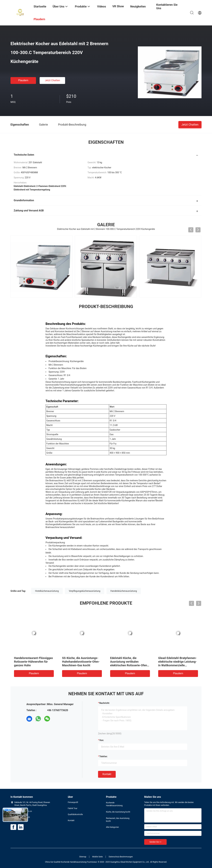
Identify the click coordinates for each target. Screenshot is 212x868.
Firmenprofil (73, 802)
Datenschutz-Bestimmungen (121, 857)
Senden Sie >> (155, 842)
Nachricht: (104, 703)
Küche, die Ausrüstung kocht (118, 812)
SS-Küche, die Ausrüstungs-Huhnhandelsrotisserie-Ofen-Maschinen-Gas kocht (81, 662)
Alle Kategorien (112, 827)
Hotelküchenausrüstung (47, 591)
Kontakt (107, 774)
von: (102, 740)
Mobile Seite (98, 857)
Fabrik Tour (73, 808)
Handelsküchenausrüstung (124, 591)
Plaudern (23, 80)
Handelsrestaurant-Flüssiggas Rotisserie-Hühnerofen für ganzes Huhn (33, 662)
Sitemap (83, 857)
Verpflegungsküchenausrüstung (85, 591)
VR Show (118, 6)
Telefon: (103, 756)
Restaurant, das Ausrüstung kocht (118, 820)
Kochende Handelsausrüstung (114, 804)
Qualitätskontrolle (75, 814)
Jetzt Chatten (52, 80)
